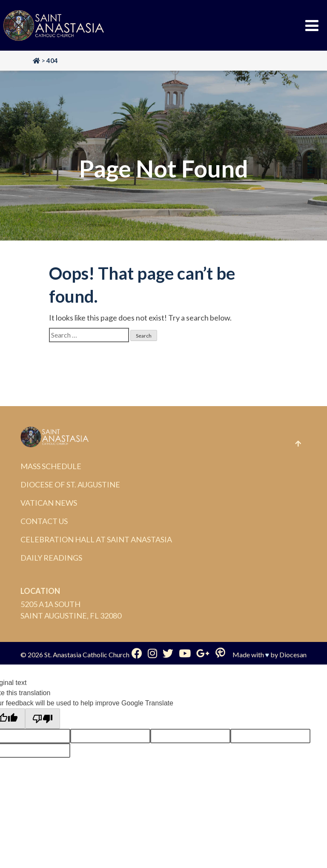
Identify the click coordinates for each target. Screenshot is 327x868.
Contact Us (44, 521)
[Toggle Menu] (312, 26)
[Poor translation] (43, 719)
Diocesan (293, 655)
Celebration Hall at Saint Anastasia (96, 539)
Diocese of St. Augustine (70, 484)
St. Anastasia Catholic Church (87, 655)
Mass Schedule (51, 466)
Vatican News (49, 503)
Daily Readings (51, 558)
